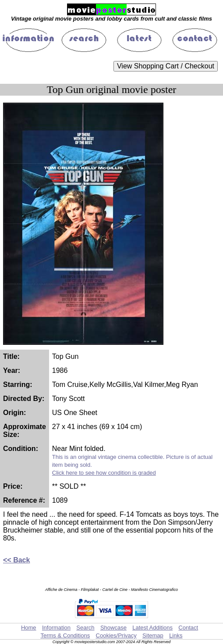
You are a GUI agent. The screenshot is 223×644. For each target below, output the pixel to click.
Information (56, 628)
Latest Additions (152, 628)
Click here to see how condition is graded (104, 473)
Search (85, 628)
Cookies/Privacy (116, 635)
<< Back (16, 560)
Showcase (113, 628)
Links (176, 635)
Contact (188, 628)
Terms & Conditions (65, 635)
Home (29, 628)
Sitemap (153, 635)
